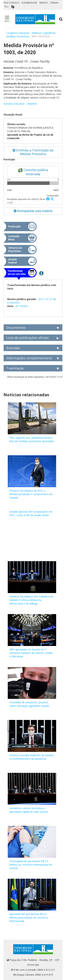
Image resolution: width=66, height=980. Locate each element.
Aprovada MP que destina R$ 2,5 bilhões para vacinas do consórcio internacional (29, 918)
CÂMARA (54, 3)
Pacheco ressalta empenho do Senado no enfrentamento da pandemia (32, 757)
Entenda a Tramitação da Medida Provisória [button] (33, 152)
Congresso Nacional (18, 33)
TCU (6, 7)
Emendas (13, 348)
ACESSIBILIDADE (29, 3)
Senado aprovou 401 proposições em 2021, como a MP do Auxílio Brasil (31, 513)
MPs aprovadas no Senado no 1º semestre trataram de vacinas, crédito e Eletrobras (31, 653)
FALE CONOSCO (11, 3)
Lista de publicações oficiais (28, 338)
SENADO (43, 3)
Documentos (16, 328)
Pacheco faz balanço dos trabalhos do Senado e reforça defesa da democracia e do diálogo (31, 600)
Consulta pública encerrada (33, 172)
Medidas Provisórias (18, 36)
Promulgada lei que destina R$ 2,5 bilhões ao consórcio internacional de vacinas (31, 865)
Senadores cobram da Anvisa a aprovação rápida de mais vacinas (29, 810)
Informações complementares (29, 358)
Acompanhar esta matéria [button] (33, 211)
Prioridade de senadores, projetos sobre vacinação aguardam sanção (29, 704)
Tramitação (15, 368)
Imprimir (32, 104)
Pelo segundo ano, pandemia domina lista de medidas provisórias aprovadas (32, 439)
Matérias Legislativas (44, 33)
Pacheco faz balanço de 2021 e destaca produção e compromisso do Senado (31, 494)
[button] (48, 199)
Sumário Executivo (14, 104)
